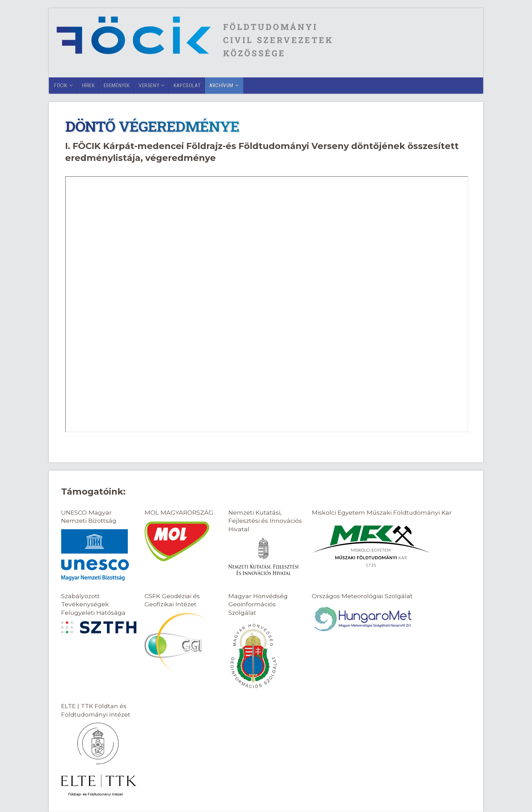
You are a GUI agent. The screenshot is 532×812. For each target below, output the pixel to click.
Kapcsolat (187, 86)
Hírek (89, 86)
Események (117, 86)
